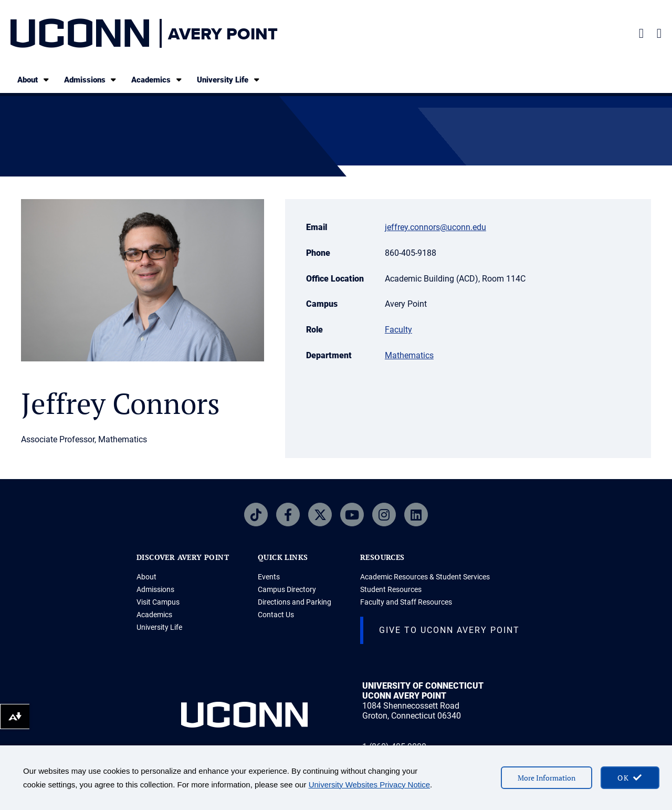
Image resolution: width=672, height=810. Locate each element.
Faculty (398, 330)
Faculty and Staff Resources (406, 602)
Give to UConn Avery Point (449, 630)
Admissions (91, 80)
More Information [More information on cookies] (547, 778)
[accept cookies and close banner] (630, 778)
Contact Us (276, 615)
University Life (229, 80)
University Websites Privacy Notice (369, 785)
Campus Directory (287, 589)
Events (269, 577)
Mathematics (409, 355)
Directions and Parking (295, 602)
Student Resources (391, 589)
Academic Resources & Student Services (425, 577)
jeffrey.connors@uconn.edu (435, 227)
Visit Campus (158, 602)
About (34, 80)
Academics (157, 80)
